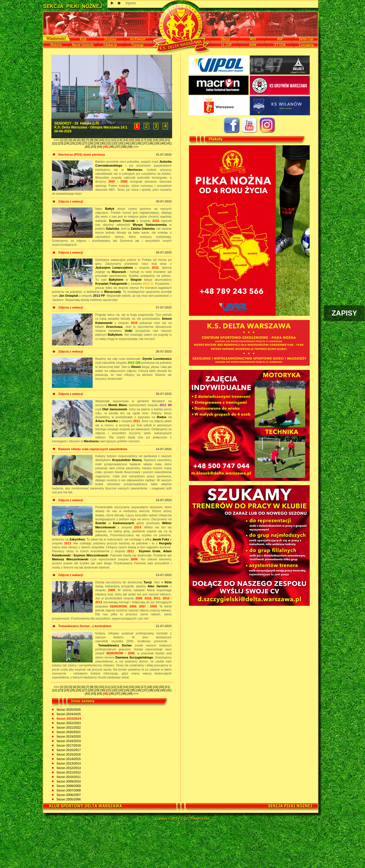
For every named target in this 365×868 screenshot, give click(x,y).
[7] (88, 140)
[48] (124, 147)
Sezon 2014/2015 (68, 759)
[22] (55, 143)
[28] (91, 143)
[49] (130, 147)
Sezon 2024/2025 (68, 714)
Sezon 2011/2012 (68, 772)
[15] (132, 140)
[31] (109, 143)
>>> (136, 147)
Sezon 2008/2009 (68, 786)
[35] (133, 143)
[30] (103, 143)
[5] (79, 140)
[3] (71, 140)
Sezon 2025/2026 (68, 710)
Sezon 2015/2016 (68, 754)
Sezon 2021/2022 (68, 727)
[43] (94, 147)
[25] (73, 143)
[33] (121, 143)
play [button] (112, 3)
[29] (97, 143)
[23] (61, 143)
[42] (88, 147)
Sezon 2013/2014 (68, 763)
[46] (112, 147)
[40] (163, 143)
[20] (162, 140)
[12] (114, 140)
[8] (92, 140)
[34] (127, 143)
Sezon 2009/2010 (68, 781)
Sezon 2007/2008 (68, 790)
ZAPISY (344, 313)
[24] (67, 143)
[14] (126, 140)
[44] (100, 147)
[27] (85, 143)
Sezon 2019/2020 (68, 736)
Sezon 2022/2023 (68, 723)
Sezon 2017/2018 (68, 745)
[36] (139, 143)
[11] (108, 140)
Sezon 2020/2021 (68, 732)
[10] (101, 140)
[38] (151, 143)
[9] (96, 140)
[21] (167, 140)
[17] (144, 140)
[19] (156, 140)
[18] (150, 140)
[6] (84, 140)
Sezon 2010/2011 (68, 777)
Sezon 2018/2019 (68, 741)
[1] (62, 140)
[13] (120, 140)
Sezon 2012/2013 (68, 768)
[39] (157, 143)
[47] (118, 147)
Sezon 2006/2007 (68, 795)
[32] (115, 143)
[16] (138, 140)
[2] (66, 140)
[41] (169, 143)
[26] (79, 143)
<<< (57, 140)
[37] (145, 143)
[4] (75, 140)
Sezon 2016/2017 (68, 750)
